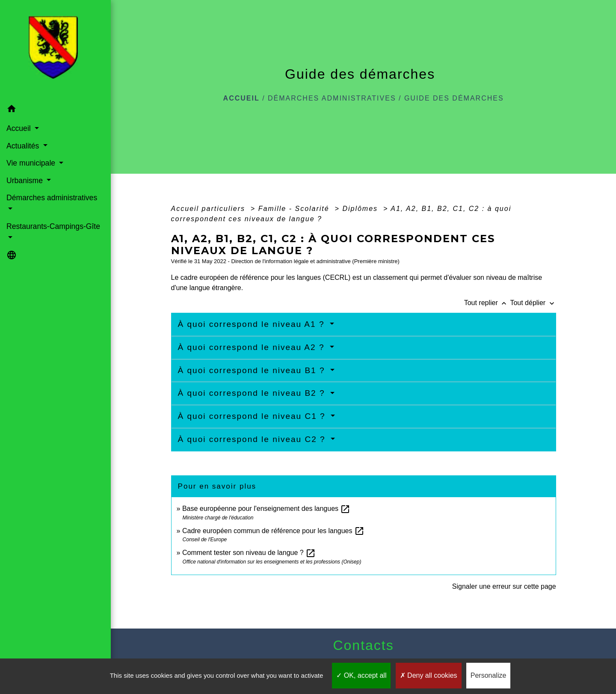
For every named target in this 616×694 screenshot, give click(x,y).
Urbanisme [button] (26, 181)
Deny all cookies (429, 675)
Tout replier (487, 303)
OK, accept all (361, 675)
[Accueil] (56, 50)
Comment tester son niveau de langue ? (249, 553)
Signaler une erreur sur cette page (504, 586)
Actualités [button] (24, 146)
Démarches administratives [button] (52, 198)
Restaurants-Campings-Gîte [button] (53, 226)
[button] (55, 110)
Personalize (489, 675)
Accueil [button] (20, 128)
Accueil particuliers (210, 209)
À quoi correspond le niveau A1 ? (253, 324)
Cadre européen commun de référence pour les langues (273, 531)
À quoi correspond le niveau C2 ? (253, 439)
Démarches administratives (332, 98)
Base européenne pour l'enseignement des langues (267, 509)
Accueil (241, 98)
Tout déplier (533, 303)
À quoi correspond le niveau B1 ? (253, 370)
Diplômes (361, 209)
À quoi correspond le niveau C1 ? (253, 416)
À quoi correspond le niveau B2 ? (253, 393)
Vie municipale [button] (32, 163)
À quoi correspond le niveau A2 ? (253, 347)
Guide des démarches (454, 98)
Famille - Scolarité (295, 209)
